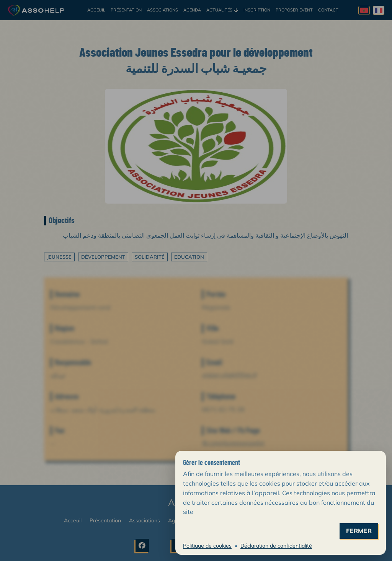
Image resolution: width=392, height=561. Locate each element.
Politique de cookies (207, 546)
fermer (359, 531)
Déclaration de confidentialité (276, 546)
